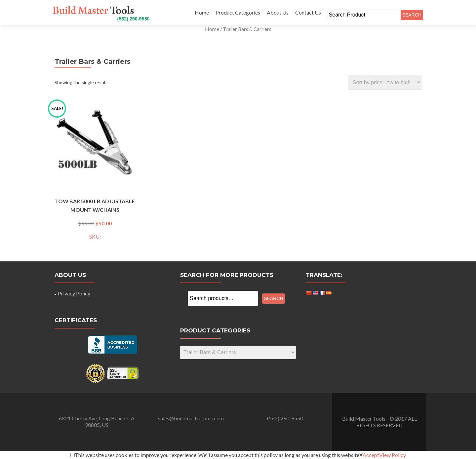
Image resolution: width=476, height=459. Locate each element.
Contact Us (308, 12)
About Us (278, 12)
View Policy (393, 455)
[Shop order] (385, 82)
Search (273, 298)
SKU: (95, 174)
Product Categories (238, 12)
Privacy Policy (74, 293)
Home (202, 12)
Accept (371, 455)
